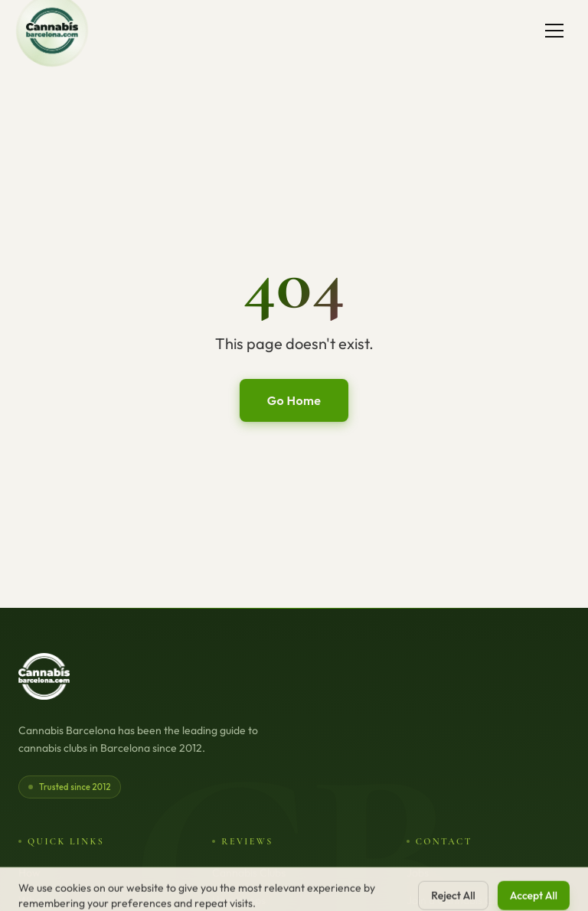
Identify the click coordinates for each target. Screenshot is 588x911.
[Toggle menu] (554, 31)
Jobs (418, 873)
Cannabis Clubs (249, 873)
